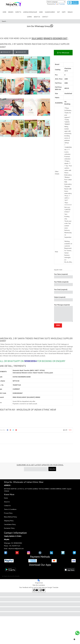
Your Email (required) (63, 291)
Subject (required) (63, 299)
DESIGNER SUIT (60, 38)
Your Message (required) (63, 313)
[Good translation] (36, 590)
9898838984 (30, 361)
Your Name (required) (63, 276)
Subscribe (52, 469)
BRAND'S (48, 38)
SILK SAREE (37, 38)
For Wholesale (63, 53)
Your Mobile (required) (63, 283)
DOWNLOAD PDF (21, 52)
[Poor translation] (42, 590)
